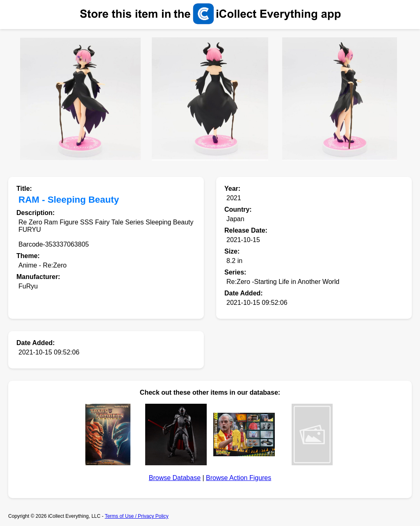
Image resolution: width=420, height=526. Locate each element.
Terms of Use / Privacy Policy (136, 516)
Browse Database (175, 478)
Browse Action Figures (239, 478)
